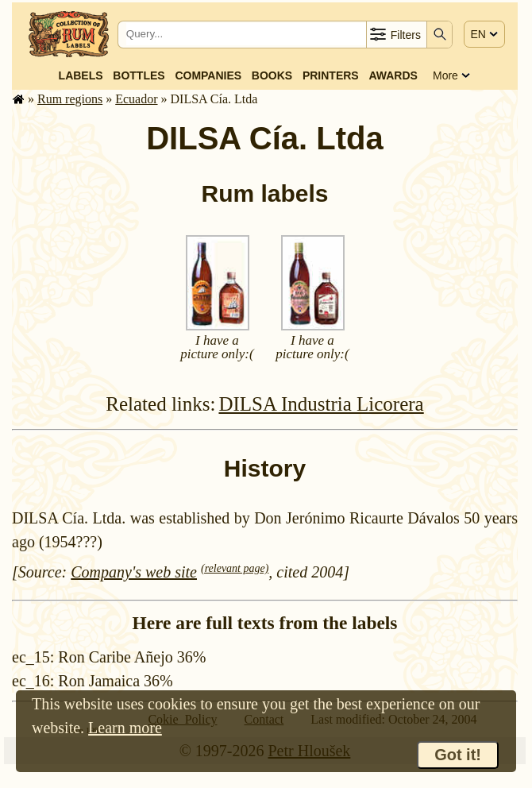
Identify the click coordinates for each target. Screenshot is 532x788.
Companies (208, 75)
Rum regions (70, 99)
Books (272, 75)
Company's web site (134, 572)
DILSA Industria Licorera (321, 404)
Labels (81, 75)
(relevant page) (235, 568)
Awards (393, 75)
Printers (331, 75)
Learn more (125, 728)
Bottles (139, 75)
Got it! (458, 755)
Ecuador (136, 99)
